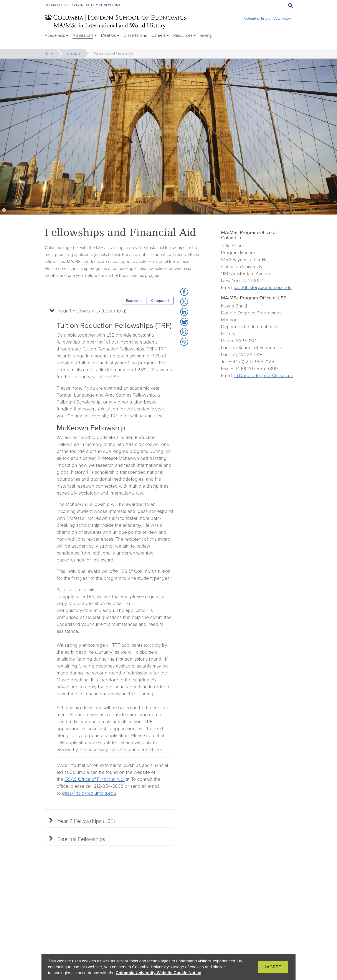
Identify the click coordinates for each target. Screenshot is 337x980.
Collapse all (160, 301)
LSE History (282, 18)
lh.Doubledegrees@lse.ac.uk (264, 375)
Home (49, 54)
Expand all (134, 301)
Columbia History (257, 18)
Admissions (73, 54)
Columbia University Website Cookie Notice (158, 973)
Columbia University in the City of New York (83, 5)
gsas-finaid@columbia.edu (89, 795)
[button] (184, 292)
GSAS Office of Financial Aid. (95, 781)
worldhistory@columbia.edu (263, 287)
